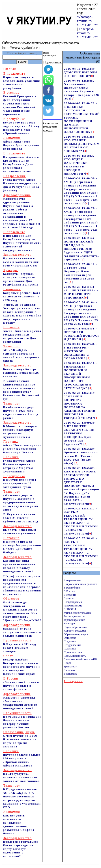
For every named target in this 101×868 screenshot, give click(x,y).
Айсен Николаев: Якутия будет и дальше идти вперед (21, 143)
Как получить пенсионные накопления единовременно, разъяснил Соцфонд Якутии (19, 823)
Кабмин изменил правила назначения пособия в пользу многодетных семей (19, 564)
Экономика (70, 674)
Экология (69, 670)
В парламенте (72, 580)
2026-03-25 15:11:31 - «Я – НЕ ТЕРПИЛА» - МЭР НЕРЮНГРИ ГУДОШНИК (81, 292)
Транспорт (70, 666)
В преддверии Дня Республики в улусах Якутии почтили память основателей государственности (22, 241)
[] (92, 76)
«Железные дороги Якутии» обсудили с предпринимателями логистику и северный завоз (21, 501)
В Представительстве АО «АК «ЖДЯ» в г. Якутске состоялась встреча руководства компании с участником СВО (22, 796)
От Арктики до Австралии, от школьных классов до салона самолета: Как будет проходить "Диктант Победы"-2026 (22, 609)
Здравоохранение (74, 620)
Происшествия (73, 652)
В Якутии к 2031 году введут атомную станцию (20, 646)
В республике (72, 588)
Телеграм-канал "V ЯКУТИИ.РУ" (88, 33)
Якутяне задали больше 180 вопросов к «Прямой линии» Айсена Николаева (22, 758)
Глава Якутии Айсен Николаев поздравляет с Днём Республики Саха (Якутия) (22, 183)
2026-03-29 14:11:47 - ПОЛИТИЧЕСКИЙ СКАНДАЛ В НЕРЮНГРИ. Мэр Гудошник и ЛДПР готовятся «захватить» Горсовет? (82, 249)
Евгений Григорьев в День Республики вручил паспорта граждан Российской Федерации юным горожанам (20, 103)
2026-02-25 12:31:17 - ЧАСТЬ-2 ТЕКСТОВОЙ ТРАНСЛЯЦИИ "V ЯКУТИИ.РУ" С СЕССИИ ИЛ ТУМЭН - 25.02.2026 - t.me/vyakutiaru (81, 521)
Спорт (67, 663)
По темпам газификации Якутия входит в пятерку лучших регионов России (22, 720)
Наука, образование (76, 627)
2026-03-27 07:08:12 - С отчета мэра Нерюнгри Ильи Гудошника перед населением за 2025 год (80, 273)
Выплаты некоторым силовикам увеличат (19, 530)
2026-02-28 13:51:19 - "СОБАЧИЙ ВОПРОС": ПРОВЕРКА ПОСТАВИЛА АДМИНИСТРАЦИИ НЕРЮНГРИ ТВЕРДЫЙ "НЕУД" (80, 405)
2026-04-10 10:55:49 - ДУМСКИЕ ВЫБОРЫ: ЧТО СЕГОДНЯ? (81, 72)
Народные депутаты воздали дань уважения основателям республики (21, 81)
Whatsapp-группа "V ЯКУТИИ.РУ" (88, 21)
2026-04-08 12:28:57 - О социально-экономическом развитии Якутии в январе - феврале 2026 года (81, 90)
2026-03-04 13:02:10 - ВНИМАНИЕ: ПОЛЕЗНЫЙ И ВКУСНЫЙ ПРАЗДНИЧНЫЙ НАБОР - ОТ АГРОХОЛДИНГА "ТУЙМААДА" (80, 376)
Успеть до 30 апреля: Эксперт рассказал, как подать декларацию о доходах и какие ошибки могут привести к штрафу (22, 314)
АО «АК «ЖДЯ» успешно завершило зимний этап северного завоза (21, 354)
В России (69, 591)
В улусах (69, 598)
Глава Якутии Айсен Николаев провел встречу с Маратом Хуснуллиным (19, 464)
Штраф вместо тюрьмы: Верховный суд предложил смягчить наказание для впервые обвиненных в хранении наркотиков (22, 585)
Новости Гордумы (75, 631)
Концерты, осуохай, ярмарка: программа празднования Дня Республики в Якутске (21, 277)
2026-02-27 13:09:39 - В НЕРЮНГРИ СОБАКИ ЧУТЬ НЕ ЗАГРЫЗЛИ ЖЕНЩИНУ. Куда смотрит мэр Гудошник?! (80, 433)
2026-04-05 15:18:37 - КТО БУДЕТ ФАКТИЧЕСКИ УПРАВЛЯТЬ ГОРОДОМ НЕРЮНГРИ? (80, 165)
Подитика (70, 641)
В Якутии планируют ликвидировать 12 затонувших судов (20, 482)
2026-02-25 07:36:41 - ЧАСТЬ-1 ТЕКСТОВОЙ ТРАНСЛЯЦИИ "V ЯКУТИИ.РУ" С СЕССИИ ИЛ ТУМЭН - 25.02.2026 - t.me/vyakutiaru (81, 551)
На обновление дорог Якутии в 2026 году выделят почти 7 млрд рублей (21, 411)
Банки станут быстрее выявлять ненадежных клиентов (21, 371)
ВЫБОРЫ (70, 609)
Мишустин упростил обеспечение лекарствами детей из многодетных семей (20, 701)
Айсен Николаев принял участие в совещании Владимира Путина (22, 447)
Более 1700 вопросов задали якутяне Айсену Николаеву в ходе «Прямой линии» (21, 126)
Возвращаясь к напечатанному (73, 604)
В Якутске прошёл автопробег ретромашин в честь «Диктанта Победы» (22, 545)
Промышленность (75, 656)
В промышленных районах (80, 584)
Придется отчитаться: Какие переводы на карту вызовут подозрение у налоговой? (20, 847)
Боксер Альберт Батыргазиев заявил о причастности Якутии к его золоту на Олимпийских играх (22, 665)
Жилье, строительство (77, 613)
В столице (70, 595)
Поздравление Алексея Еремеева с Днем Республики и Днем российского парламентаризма (21, 162)
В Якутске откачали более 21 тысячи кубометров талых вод (21, 518)
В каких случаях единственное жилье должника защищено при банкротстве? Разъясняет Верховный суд (21, 390)
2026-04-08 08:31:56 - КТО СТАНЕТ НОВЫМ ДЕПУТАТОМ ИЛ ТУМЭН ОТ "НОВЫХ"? (82, 144)
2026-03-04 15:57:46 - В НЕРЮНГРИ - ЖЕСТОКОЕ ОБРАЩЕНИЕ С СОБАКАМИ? (80, 351)
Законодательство (74, 616)
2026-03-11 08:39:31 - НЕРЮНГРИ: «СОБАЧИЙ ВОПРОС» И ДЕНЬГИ (81, 334)
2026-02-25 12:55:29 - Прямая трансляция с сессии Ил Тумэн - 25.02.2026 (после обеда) (81, 456)
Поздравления (72, 645)
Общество (70, 638)
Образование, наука (76, 634)
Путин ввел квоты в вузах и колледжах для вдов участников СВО (21, 260)
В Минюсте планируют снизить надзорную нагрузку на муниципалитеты (21, 430)
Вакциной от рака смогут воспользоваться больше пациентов (22, 630)
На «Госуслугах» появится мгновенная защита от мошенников (21, 776)
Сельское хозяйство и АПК (80, 659)
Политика (70, 648)
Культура (69, 623)
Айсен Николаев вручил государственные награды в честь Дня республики (22, 334)
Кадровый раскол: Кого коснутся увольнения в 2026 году (22, 295)
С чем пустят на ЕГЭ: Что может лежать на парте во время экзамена (20, 739)
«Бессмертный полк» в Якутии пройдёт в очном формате (21, 684)
